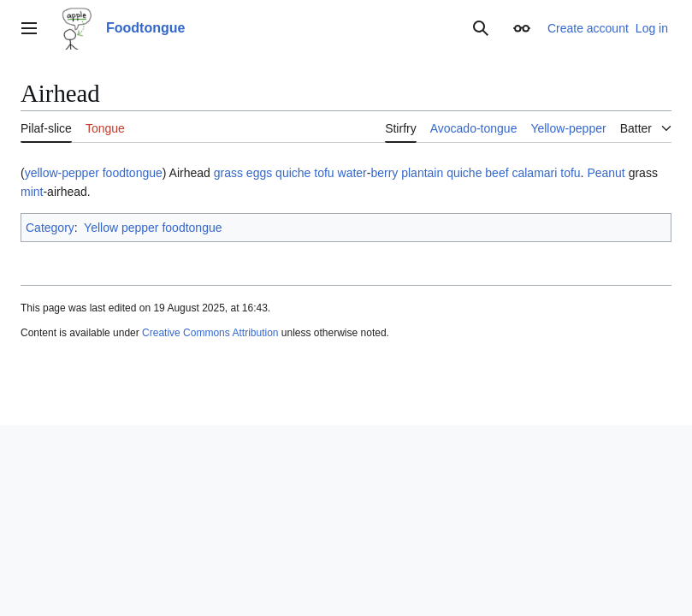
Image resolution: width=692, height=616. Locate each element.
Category (50, 228)
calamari (534, 173)
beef (497, 173)
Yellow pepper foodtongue (153, 228)
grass (228, 173)
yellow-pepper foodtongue (94, 173)
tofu (324, 173)
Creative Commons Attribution (210, 333)
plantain (422, 173)
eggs (259, 173)
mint (32, 192)
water (352, 173)
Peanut (606, 173)
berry (384, 173)
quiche (293, 173)
